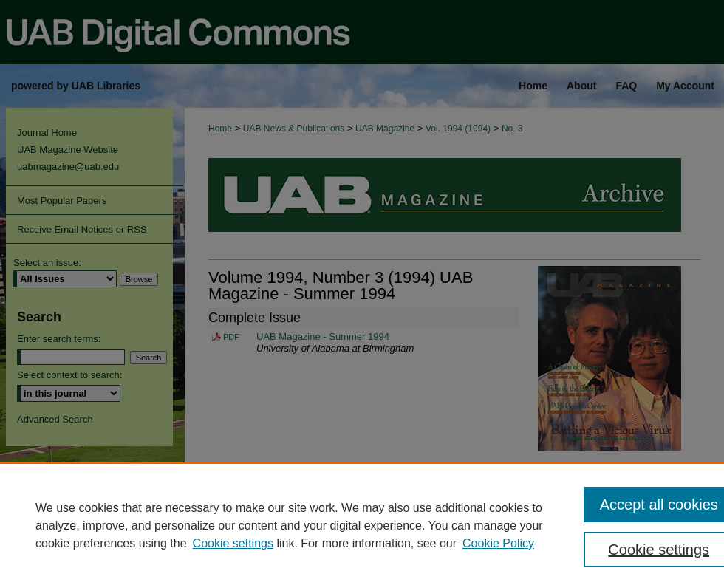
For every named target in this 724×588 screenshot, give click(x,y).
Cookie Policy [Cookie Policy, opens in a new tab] (498, 543)
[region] (362, 525)
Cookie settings (233, 543)
